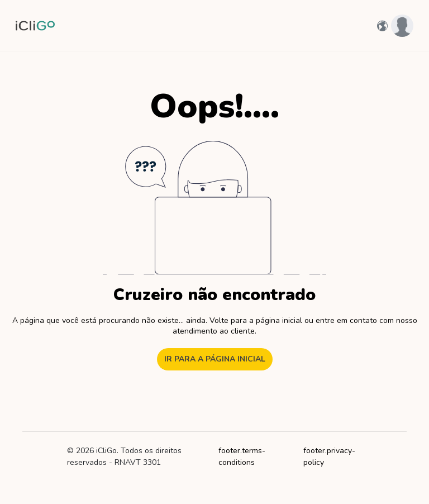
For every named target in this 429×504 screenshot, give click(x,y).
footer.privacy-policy (329, 457)
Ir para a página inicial (215, 359)
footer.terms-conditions (242, 457)
